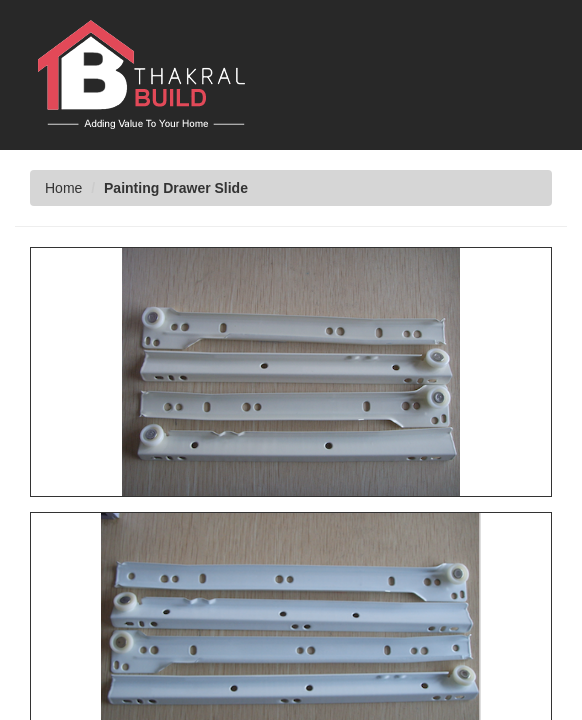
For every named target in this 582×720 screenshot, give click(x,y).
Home (63, 188)
